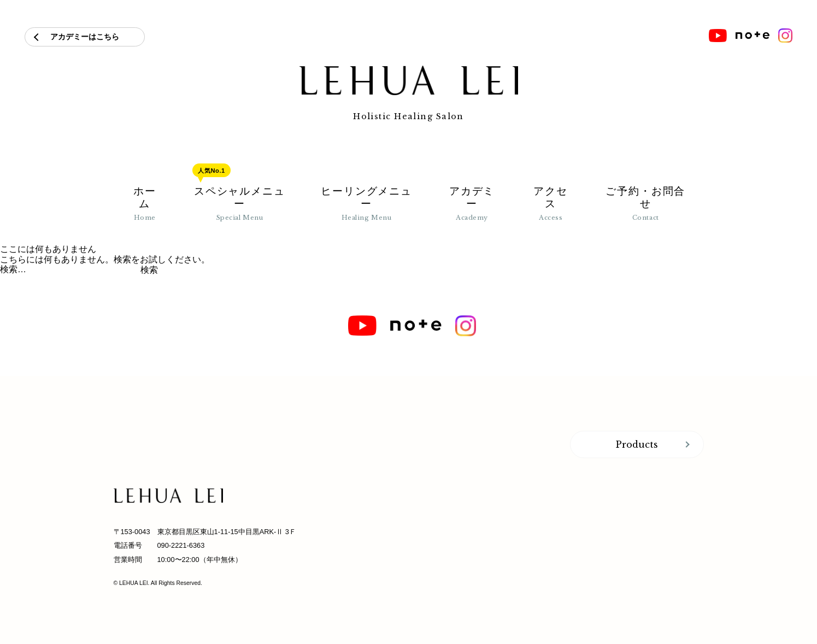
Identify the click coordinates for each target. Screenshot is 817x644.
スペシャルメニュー (240, 203)
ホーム (145, 203)
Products (637, 444)
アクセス (551, 203)
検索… (13, 269)
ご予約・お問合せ (645, 203)
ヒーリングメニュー (366, 203)
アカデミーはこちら (85, 37)
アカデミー (472, 203)
